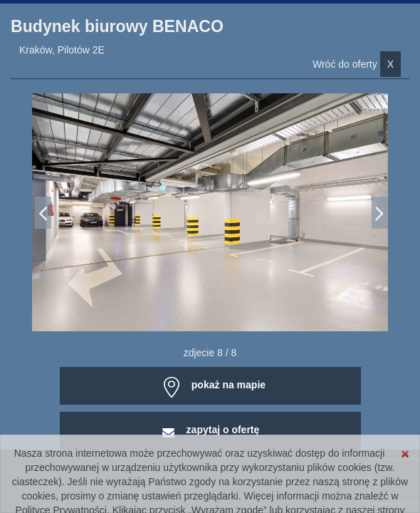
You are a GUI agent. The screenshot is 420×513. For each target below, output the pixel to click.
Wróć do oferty (357, 64)
